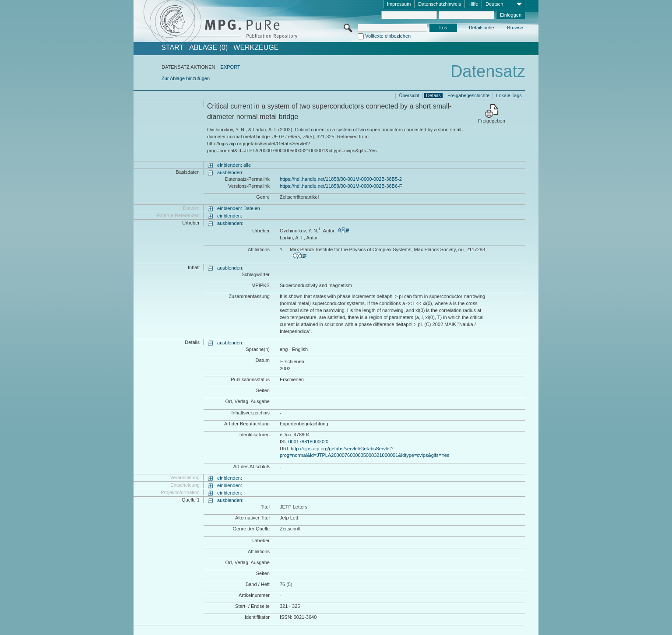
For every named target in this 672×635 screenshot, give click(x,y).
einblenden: (230, 216)
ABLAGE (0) (208, 48)
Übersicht (409, 95)
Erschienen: (293, 361)
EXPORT (230, 67)
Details (433, 95)
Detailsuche (481, 28)
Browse (515, 28)
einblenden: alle (234, 165)
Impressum (399, 4)
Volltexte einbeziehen (388, 36)
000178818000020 (308, 442)
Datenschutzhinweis (440, 4)
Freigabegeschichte (468, 95)
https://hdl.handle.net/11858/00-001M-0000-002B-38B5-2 (341, 179)
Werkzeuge (256, 48)
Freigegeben (492, 121)
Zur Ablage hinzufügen (186, 78)
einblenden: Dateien (239, 208)
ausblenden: (230, 172)
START (172, 48)
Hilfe (473, 4)
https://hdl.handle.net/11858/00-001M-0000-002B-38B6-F (341, 186)
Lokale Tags (509, 95)
